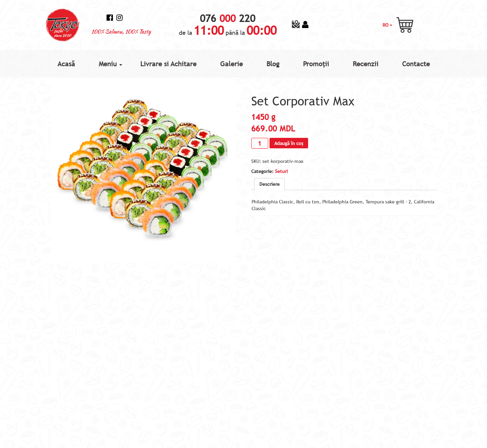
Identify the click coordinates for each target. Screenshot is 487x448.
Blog (273, 64)
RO (387, 25)
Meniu (108, 64)
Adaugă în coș (289, 143)
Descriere (270, 184)
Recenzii (366, 64)
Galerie (231, 64)
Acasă (66, 64)
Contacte (416, 64)
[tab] (270, 184)
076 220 (228, 18)
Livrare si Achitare (168, 64)
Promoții (316, 64)
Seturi (281, 171)
